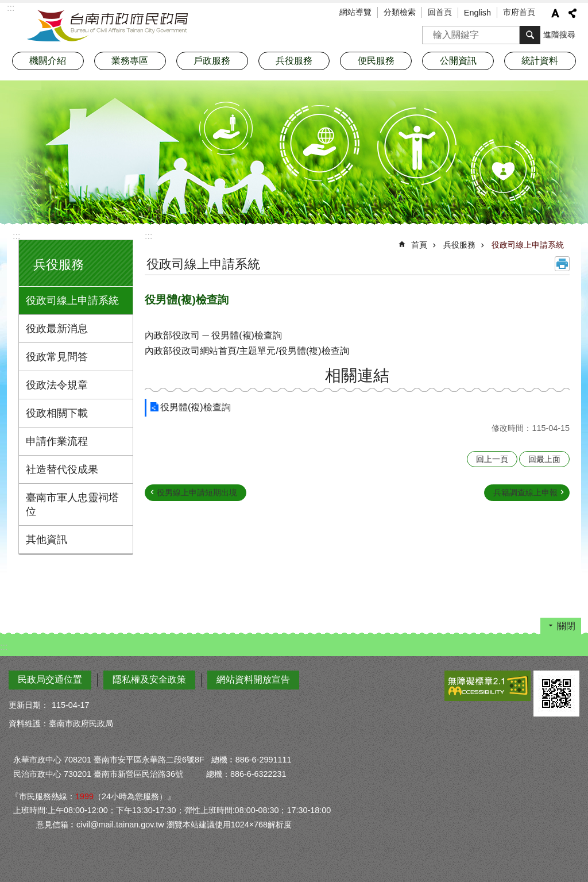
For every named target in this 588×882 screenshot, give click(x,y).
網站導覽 (355, 12)
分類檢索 (400, 12)
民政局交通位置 (50, 679)
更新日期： (29, 705)
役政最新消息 (57, 329)
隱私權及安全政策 (149, 679)
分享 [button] (572, 13)
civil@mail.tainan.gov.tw (120, 825)
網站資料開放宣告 (253, 679)
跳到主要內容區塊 (6, 6)
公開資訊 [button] (458, 61)
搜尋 (431, 31)
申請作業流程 (57, 441)
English (477, 13)
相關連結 (357, 375)
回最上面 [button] (544, 459)
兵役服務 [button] (294, 61)
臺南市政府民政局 (107, 26)
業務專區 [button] (130, 61)
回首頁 (440, 12)
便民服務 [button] (376, 61)
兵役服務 (59, 265)
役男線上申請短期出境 (197, 492)
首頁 (419, 245)
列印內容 (562, 264)
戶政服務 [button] (212, 61)
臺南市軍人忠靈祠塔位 (72, 504)
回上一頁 (492, 459)
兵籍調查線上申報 (525, 492)
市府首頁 (519, 12)
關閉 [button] (566, 626)
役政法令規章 (57, 385)
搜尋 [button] (530, 35)
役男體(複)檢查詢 (196, 407)
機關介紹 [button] (48, 61)
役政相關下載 (57, 413)
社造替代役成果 (62, 469)
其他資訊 (47, 540)
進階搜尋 (559, 34)
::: (16, 236)
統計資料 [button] (540, 61)
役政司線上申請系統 (72, 301)
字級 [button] (555, 13)
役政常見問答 (57, 357)
